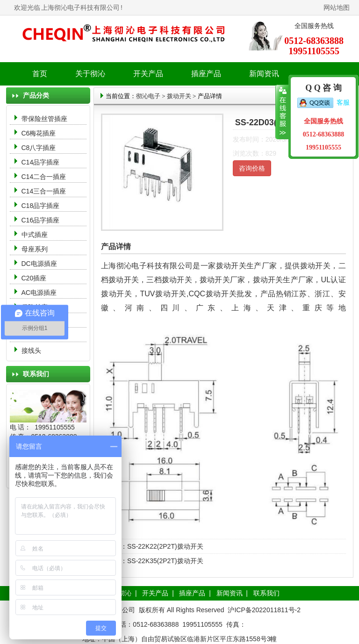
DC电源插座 (40, 264)
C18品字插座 (41, 206)
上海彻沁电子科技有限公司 (80, 7)
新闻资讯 (230, 593)
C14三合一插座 (44, 191)
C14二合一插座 (44, 177)
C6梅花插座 (39, 133)
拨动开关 (179, 96)
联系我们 (266, 593)
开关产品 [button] (148, 74)
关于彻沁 (90, 74)
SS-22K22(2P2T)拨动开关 (165, 546)
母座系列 (35, 249)
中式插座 (35, 235)
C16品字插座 (41, 220)
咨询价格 (252, 168)
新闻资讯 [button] (264, 74)
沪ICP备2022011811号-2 (264, 610)
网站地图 (337, 7)
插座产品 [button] (206, 74)
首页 (40, 74)
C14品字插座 (41, 162)
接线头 (31, 351)
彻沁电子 (148, 96)
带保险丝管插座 (45, 119)
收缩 (282, 112)
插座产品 (192, 593)
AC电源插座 (40, 293)
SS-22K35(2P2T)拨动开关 (165, 561)
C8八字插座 (39, 148)
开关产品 (155, 593)
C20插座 (34, 278)
